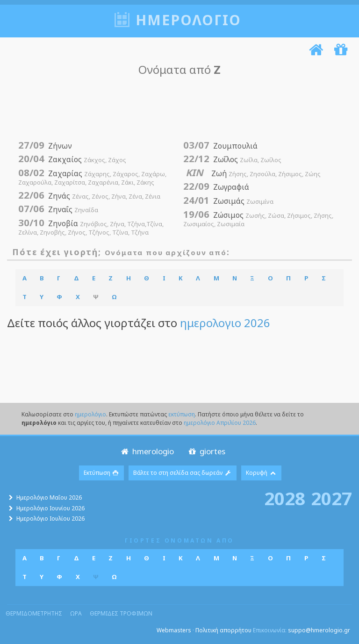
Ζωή (252, 173)
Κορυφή (261, 473)
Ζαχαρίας (92, 177)
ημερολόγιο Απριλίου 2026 (220, 423)
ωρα (76, 613)
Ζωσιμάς (228, 201)
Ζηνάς (89, 196)
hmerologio (147, 451)
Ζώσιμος (258, 219)
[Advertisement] (177, 108)
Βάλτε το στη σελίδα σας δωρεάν (183, 473)
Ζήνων (45, 146)
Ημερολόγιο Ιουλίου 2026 (50, 519)
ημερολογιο (188, 20)
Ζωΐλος (232, 159)
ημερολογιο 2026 (225, 323)
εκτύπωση (182, 414)
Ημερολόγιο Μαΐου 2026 (49, 497)
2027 (331, 498)
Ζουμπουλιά (220, 146)
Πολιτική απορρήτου (223, 630)
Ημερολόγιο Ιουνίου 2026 (50, 508)
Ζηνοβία (91, 227)
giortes (206, 451)
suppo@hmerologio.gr (319, 630)
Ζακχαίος (72, 159)
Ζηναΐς (58, 209)
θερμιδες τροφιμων (121, 613)
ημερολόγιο (90, 414)
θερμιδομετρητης (34, 613)
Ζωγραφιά (216, 187)
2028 (285, 498)
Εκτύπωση (102, 473)
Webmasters (174, 630)
